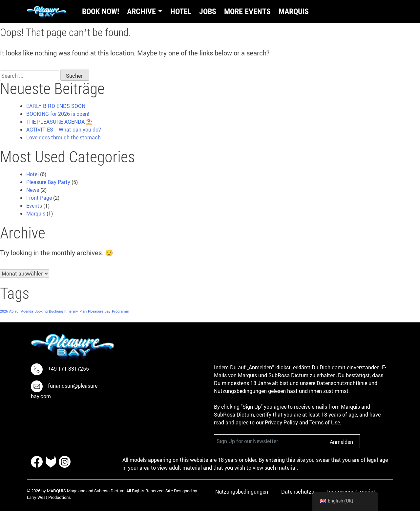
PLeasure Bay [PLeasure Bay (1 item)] (99, 311)
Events (34, 206)
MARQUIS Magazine (66, 491)
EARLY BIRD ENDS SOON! (56, 106)
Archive (141, 11)
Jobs (208, 11)
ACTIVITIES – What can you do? (64, 130)
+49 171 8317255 (68, 369)
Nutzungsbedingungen (242, 492)
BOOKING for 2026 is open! (58, 114)
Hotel (181, 11)
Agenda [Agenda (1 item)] (27, 311)
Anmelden (341, 442)
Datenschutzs (298, 492)
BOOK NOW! (101, 11)
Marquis (294, 11)
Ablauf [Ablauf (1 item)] (14, 311)
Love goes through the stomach (63, 137)
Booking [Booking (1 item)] (41, 311)
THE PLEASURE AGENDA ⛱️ (59, 122)
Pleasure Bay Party (48, 182)
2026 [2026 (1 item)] (4, 311)
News (33, 190)
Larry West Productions (49, 497)
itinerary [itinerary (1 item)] (71, 311)
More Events (247, 11)
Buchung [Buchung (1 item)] (56, 311)
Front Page (39, 198)
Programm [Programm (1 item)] (121, 311)
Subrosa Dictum (109, 491)
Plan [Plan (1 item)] (83, 311)
